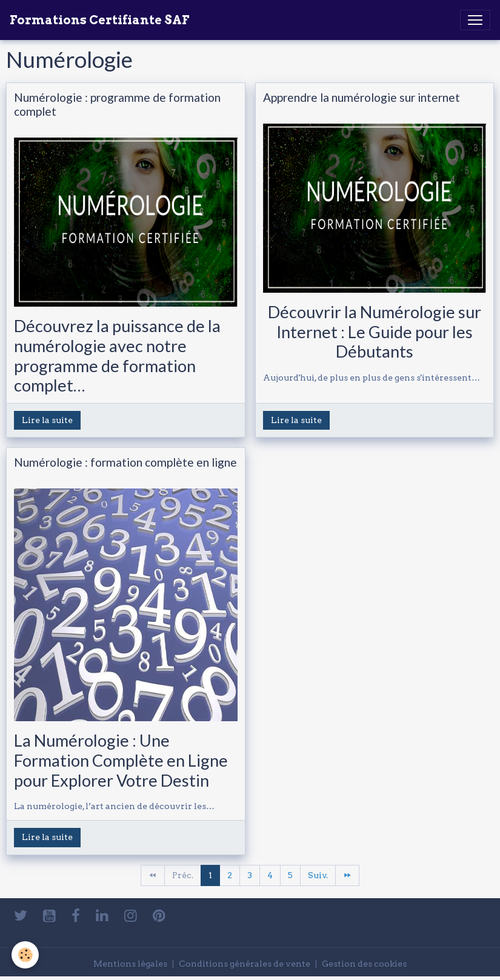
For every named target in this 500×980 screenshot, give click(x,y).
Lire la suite (47, 420)
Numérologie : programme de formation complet (117, 104)
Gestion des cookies (364, 964)
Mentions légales (130, 964)
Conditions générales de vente (245, 964)
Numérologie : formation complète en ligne (125, 462)
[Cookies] (26, 955)
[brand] (99, 20)
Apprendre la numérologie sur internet (362, 97)
